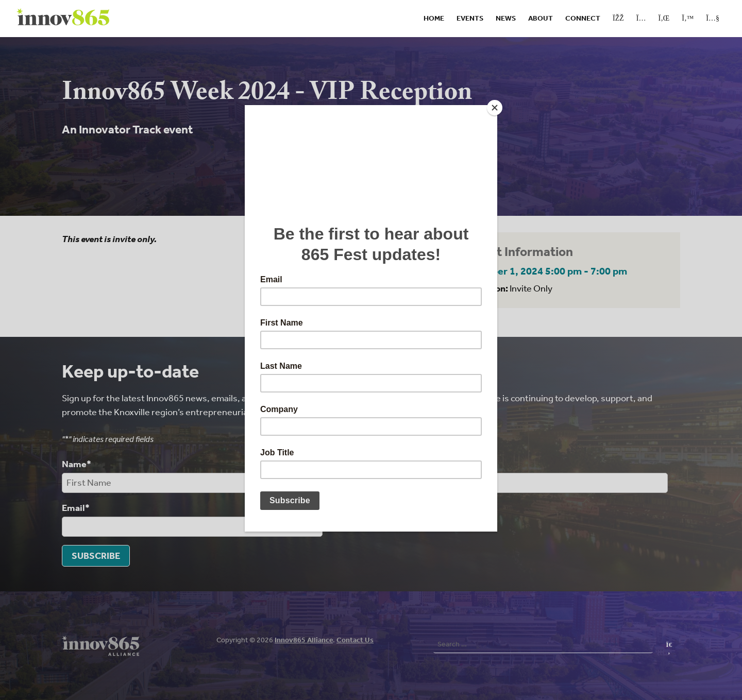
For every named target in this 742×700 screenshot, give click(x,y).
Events (470, 18)
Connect (583, 18)
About (541, 18)
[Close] (495, 108)
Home (434, 18)
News (506, 18)
